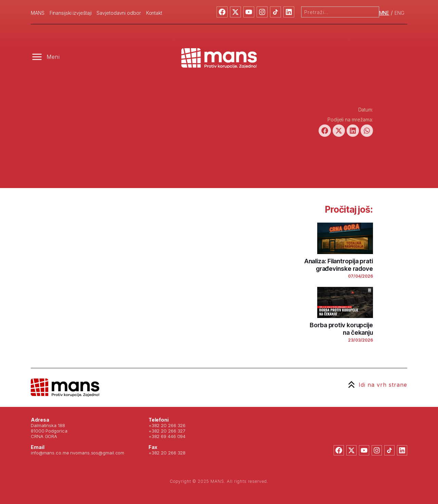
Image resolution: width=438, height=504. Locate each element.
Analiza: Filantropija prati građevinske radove (339, 265)
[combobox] (340, 12)
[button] (325, 131)
